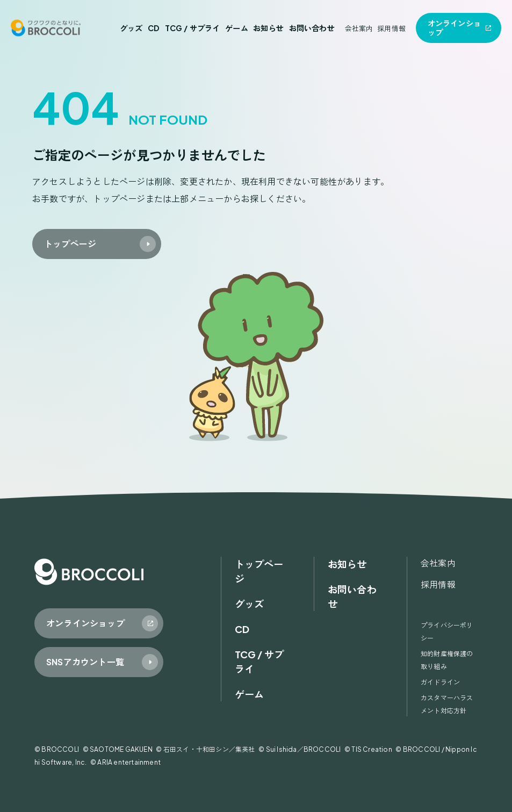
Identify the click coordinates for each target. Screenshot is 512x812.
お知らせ (268, 28)
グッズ (131, 28)
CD (154, 28)
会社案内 (359, 28)
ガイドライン (440, 682)
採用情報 (391, 28)
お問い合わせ (312, 28)
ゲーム (237, 28)
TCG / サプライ (193, 28)
